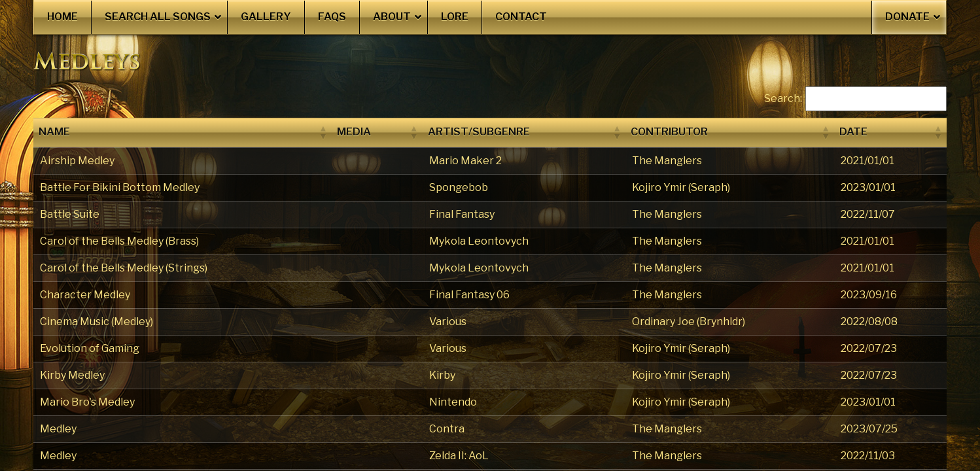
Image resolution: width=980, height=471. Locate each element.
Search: (783, 98)
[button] (323, 132)
